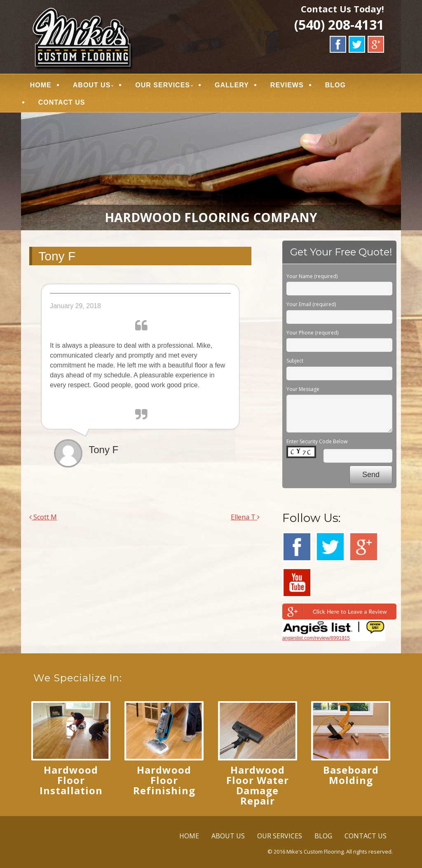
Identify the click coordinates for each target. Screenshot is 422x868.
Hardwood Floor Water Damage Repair (258, 785)
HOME (41, 85)
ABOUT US (92, 85)
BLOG (335, 85)
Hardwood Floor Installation (71, 780)
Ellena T (245, 517)
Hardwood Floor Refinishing (164, 780)
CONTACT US (62, 102)
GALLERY (232, 85)
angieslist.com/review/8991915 (316, 638)
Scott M (43, 517)
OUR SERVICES (163, 85)
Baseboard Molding (351, 775)
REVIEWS (287, 85)
